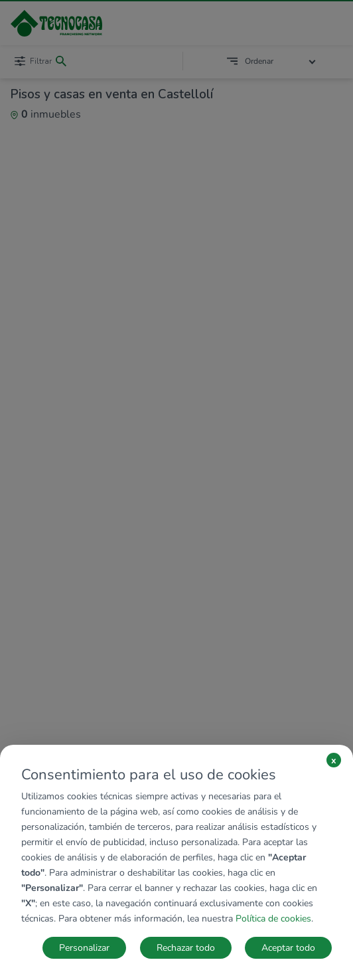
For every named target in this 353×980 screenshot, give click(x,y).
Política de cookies (273, 919)
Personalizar (84, 948)
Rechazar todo (186, 948)
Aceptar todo (288, 948)
